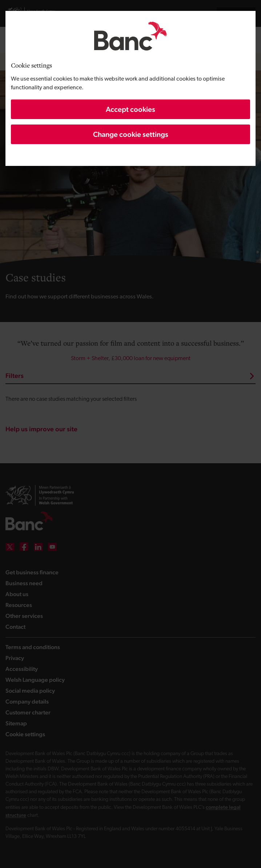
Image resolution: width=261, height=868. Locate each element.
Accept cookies (130, 109)
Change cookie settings (131, 134)
